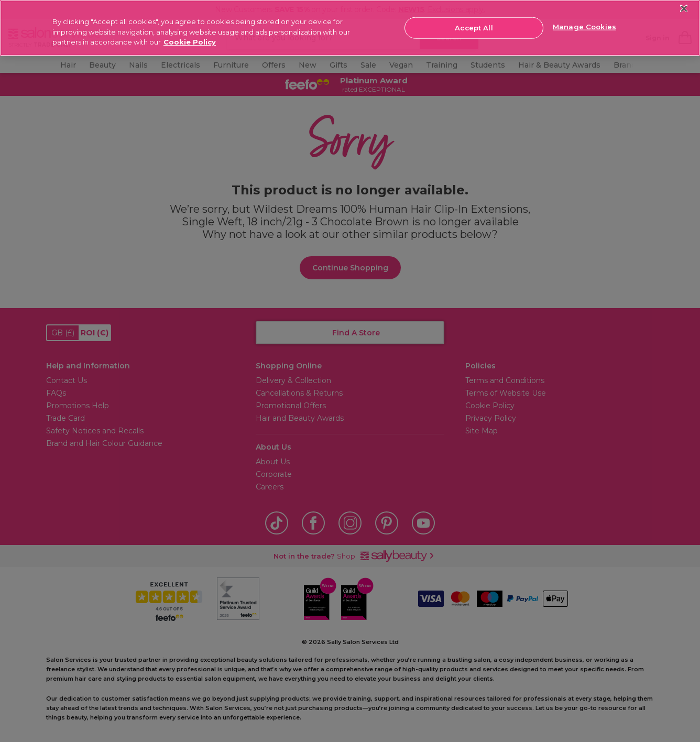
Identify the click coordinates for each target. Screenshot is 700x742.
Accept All (474, 27)
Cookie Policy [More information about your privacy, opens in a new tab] (190, 42)
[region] (350, 28)
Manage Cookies (584, 27)
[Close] (684, 9)
